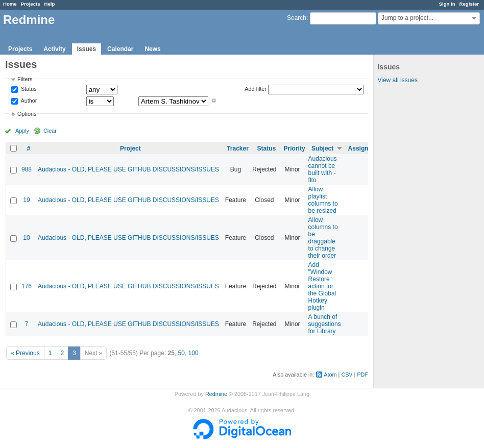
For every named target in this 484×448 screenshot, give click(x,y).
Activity (54, 49)
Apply (22, 131)
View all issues (397, 80)
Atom (330, 375)
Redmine (216, 394)
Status (28, 89)
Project (130, 148)
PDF (362, 375)
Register (469, 4)
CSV (347, 375)
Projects (31, 4)
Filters (25, 79)
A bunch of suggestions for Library (325, 324)
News (152, 49)
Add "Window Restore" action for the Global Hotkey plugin (322, 286)
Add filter (256, 89)
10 (26, 238)
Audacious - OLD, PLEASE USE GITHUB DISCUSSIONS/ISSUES (128, 169)
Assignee (362, 148)
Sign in (447, 4)
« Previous (25, 353)
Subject (322, 148)
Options (27, 114)
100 (193, 353)
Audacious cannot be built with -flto (323, 169)
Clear (50, 131)
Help (50, 4)
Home (10, 4)
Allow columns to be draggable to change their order (323, 238)
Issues (87, 49)
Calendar (120, 49)
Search (297, 18)
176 (27, 286)
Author (28, 101)
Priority (295, 148)
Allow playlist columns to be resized (323, 200)
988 (27, 169)
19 (26, 200)
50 (181, 353)
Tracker (238, 148)
